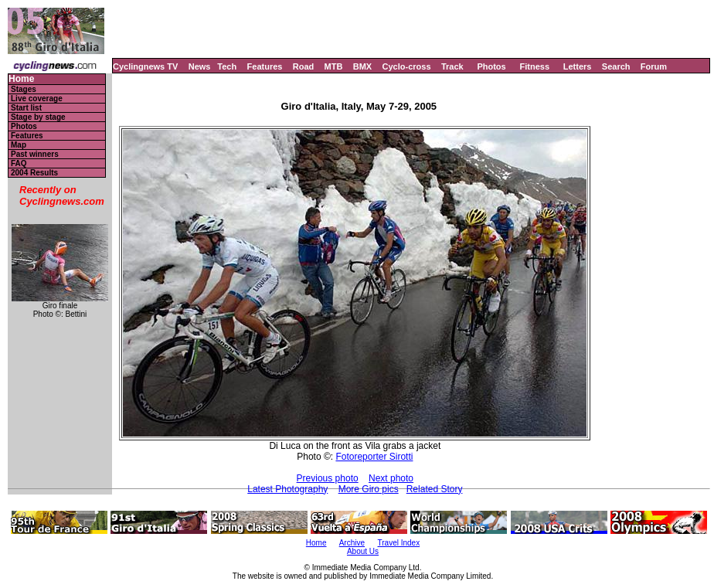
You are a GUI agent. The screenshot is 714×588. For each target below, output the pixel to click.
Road (304, 66)
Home (21, 79)
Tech (227, 66)
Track (452, 66)
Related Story (435, 489)
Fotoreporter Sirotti (374, 457)
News (200, 66)
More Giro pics (369, 489)
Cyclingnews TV (145, 66)
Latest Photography (287, 489)
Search (616, 66)
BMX (362, 66)
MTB (334, 66)
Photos (491, 66)
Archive (352, 543)
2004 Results (34, 173)
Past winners (35, 154)
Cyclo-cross (407, 66)
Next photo (391, 478)
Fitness (534, 66)
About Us (363, 551)
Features (265, 66)
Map (19, 145)
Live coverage (37, 99)
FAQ (19, 163)
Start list (26, 108)
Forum (654, 66)
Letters (578, 66)
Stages (24, 89)
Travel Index (399, 543)
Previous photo (328, 478)
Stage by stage (38, 117)
